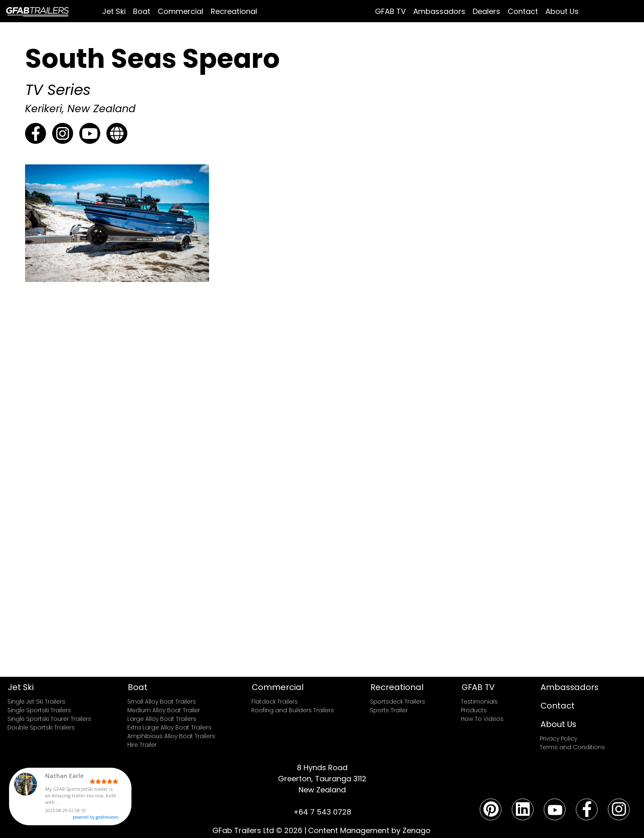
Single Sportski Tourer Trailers (49, 719)
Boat (142, 11)
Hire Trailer (142, 745)
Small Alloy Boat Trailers (162, 702)
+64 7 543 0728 (322, 812)
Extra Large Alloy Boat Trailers (169, 727)
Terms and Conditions (572, 747)
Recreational (234, 11)
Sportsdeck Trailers (398, 702)
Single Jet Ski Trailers (36, 702)
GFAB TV (390, 11)
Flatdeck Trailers (275, 702)
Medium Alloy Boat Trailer (164, 710)
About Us (562, 11)
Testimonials (479, 702)
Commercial (181, 11)
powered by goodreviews (116, 819)
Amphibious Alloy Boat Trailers (171, 736)
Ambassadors (439, 11)
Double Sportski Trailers (41, 727)
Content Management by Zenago (369, 830)
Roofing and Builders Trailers (293, 710)
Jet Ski (114, 11)
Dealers (486, 11)
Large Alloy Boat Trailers (162, 719)
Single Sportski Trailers (39, 710)
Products (474, 710)
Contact (523, 11)
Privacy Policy (558, 739)
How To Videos (482, 719)
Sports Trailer (389, 710)
